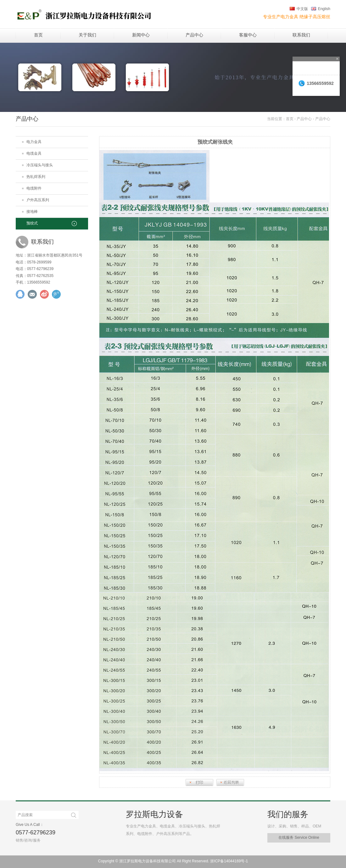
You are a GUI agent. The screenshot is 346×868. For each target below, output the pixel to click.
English (324, 9)
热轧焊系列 (36, 177)
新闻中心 (141, 35)
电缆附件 (34, 188)
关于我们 (87, 35)
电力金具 (34, 142)
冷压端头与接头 (40, 165)
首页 (38, 35)
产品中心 (194, 35)
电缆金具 (34, 153)
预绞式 (32, 223)
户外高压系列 (38, 200)
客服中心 (248, 35)
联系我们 (301, 35)
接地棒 (32, 212)
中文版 (302, 9)
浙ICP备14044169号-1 (229, 861)
